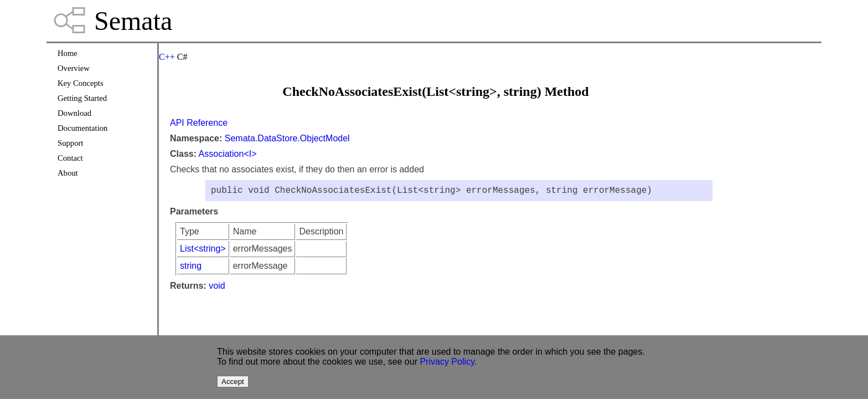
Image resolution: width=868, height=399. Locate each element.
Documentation (82, 128)
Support (70, 143)
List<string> (203, 251)
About (68, 173)
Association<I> (228, 154)
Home (68, 53)
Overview (74, 68)
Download (74, 113)
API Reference (199, 123)
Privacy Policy (447, 362)
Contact (70, 158)
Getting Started (82, 98)
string (191, 268)
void (217, 288)
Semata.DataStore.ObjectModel (287, 138)
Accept (233, 382)
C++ (167, 57)
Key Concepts (81, 83)
